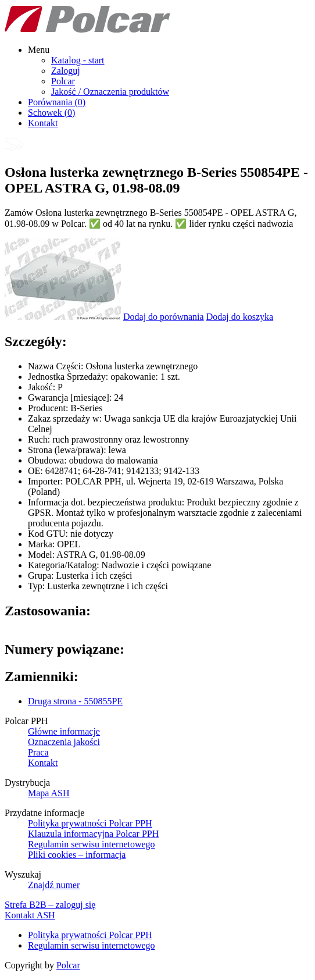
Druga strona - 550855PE (75, 701)
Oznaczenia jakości (64, 742)
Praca (38, 752)
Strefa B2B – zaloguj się (50, 905)
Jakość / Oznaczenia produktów (110, 92)
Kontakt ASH (30, 915)
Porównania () (57, 102)
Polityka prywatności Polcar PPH (90, 823)
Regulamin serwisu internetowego (92, 844)
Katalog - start (78, 60)
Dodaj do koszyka (240, 317)
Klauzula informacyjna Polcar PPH (93, 834)
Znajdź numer (54, 885)
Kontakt (43, 123)
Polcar (63, 81)
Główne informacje (64, 731)
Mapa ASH (49, 793)
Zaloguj (66, 71)
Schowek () (51, 113)
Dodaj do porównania (164, 317)
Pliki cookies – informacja (77, 855)
